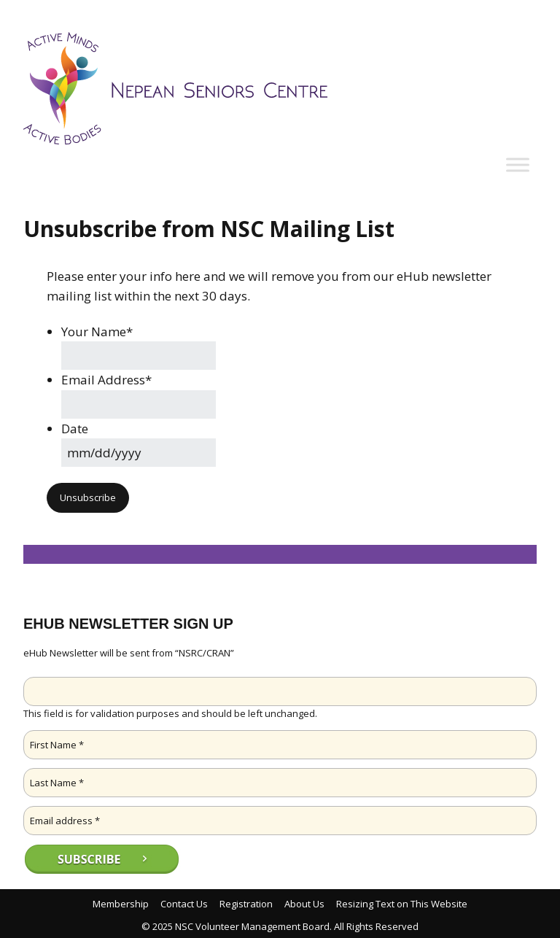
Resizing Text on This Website (402, 904)
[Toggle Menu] (518, 165)
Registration (246, 904)
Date (75, 429)
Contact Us (184, 904)
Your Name (97, 332)
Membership (121, 904)
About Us (304, 904)
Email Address (106, 380)
